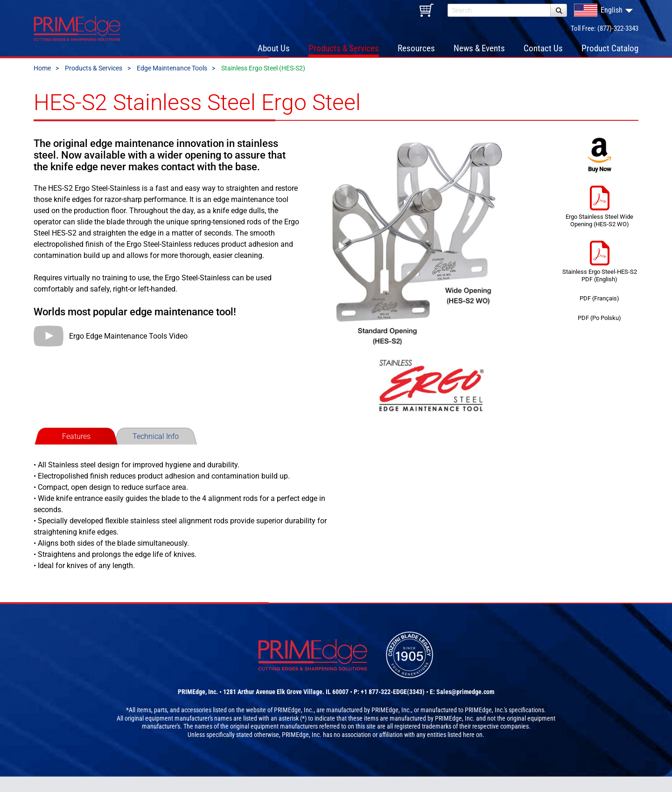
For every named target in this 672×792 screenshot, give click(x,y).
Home (42, 81)
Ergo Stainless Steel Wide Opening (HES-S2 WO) (599, 219)
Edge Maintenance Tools (172, 81)
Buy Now (599, 168)
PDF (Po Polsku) (599, 331)
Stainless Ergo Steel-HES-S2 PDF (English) (600, 274)
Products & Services (94, 81)
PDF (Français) (599, 311)
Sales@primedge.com (465, 707)
